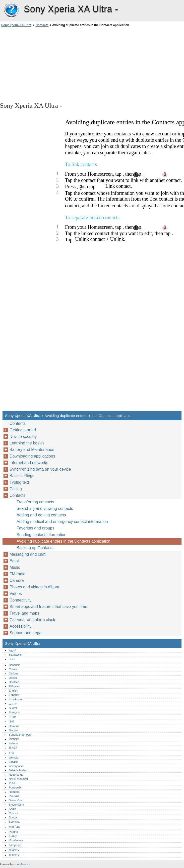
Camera (17, 580)
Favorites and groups (35, 528)
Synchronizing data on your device (40, 469)
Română (14, 792)
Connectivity (20, 600)
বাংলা (12, 659)
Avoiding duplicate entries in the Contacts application (64, 541)
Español (14, 695)
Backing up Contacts (35, 548)
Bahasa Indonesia (20, 735)
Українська (16, 840)
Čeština (14, 673)
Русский (14, 796)
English (13, 691)
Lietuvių (14, 758)
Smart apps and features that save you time (48, 607)
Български (16, 655)
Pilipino (13, 832)
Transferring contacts (35, 502)
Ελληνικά (14, 686)
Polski (13, 783)
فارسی (13, 703)
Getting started (23, 430)
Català (13, 669)
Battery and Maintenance (32, 450)
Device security (23, 437)
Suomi (13, 708)
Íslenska (14, 739)
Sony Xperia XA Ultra (11, 10)
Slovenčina (16, 800)
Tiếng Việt (15, 845)
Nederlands (16, 775)
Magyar (13, 730)
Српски (13, 813)
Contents (18, 423)
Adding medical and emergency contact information (62, 522)
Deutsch (14, 682)
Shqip (12, 809)
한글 (12, 753)
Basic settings (22, 476)
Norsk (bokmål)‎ (18, 779)
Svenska (14, 822)
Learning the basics (27, 443)
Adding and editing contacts (41, 515)
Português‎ (15, 787)
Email (15, 561)
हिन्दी (11, 722)
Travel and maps (24, 613)
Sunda (13, 817)
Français (14, 712)
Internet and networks (29, 463)
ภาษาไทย (15, 827)
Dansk (13, 678)
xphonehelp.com (22, 864)
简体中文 (14, 850)
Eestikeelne (16, 699)
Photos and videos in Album (34, 587)
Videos (16, 594)
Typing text (19, 482)
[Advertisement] (45, 64)
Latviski (13, 762)
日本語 (13, 748)
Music (15, 567)
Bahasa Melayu (18, 770)
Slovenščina (16, 805)
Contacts (42, 25)
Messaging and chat (27, 554)
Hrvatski (14, 726)
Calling (16, 489)
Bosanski (14, 665)
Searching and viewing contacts (45, 508)
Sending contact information (41, 535)
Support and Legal (26, 633)
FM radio (17, 574)
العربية (12, 650)
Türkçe (13, 836)
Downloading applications (32, 456)
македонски (16, 766)
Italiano (13, 743)
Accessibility (20, 626)
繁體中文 (14, 855)
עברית (12, 716)
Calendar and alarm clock (32, 620)
